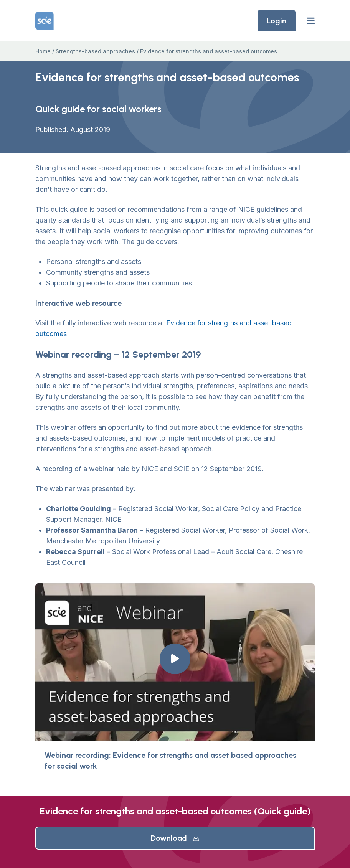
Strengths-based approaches (95, 51)
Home (43, 51)
